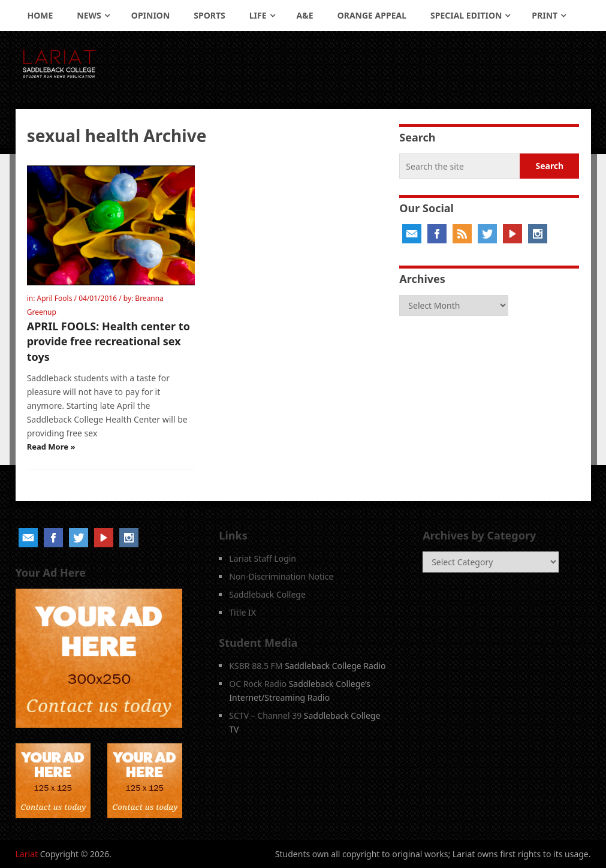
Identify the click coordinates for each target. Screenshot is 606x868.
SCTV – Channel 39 (265, 715)
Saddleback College (267, 594)
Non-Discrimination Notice (281, 576)
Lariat (27, 854)
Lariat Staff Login (263, 558)
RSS (462, 234)
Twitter (487, 234)
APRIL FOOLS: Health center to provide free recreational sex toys (108, 341)
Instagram (538, 234)
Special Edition (466, 15)
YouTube (512, 234)
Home (40, 15)
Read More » (51, 447)
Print (545, 15)
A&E (305, 15)
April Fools (55, 298)
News (89, 15)
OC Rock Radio (258, 684)
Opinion (151, 15)
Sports (209, 15)
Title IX (242, 612)
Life (258, 15)
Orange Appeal (372, 15)
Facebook (437, 234)
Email (412, 234)
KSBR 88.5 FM (256, 666)
